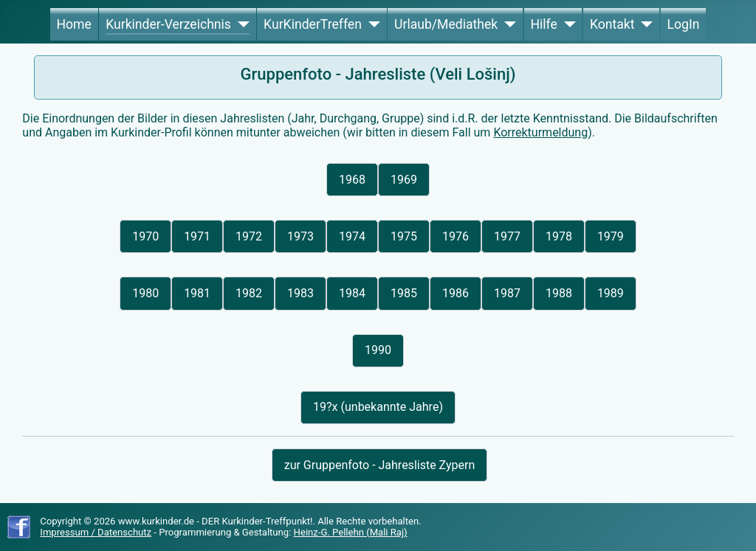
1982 (249, 293)
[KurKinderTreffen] (371, 24)
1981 (197, 293)
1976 (456, 236)
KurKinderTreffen (313, 24)
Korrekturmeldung (540, 132)
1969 (404, 180)
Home (73, 24)
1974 (352, 236)
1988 (559, 293)
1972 (249, 236)
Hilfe (543, 24)
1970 (145, 236)
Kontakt (612, 24)
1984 (352, 293)
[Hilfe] (567, 24)
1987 (507, 293)
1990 (378, 350)
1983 (300, 293)
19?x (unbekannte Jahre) (378, 407)
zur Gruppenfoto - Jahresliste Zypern (380, 465)
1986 (456, 293)
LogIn (684, 24)
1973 (300, 236)
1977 (507, 236)
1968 (352, 180)
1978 (559, 236)
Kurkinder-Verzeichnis (168, 24)
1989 (611, 293)
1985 (404, 293)
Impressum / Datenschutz (96, 532)
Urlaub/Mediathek (446, 24)
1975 (404, 236)
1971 (197, 236)
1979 (611, 236)
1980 (145, 293)
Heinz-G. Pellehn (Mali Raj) (351, 532)
